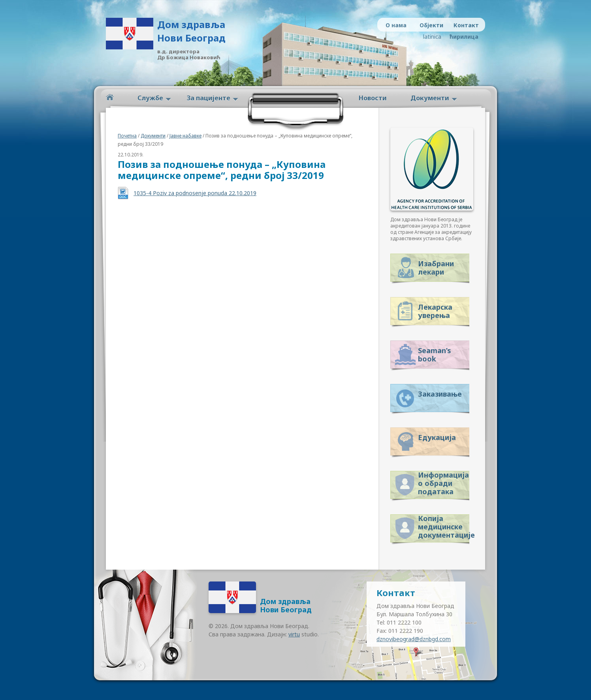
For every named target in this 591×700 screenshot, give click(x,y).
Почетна (127, 136)
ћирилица (462, 37)
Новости (373, 98)
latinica (432, 37)
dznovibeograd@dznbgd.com (414, 639)
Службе (150, 98)
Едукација (437, 437)
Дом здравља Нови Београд (191, 31)
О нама (396, 25)
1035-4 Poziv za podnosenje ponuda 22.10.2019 (195, 193)
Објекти (431, 25)
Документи (430, 98)
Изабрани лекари (436, 268)
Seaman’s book (435, 355)
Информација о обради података (443, 482)
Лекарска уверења (435, 311)
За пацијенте (209, 98)
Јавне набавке (185, 136)
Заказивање (440, 394)
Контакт (466, 25)
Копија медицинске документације (444, 525)
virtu (294, 634)
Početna (110, 97)
